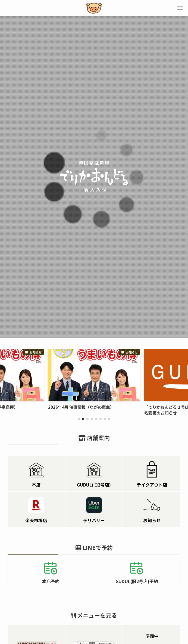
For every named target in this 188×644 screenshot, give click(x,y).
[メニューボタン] (180, 8)
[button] (79, 419)
